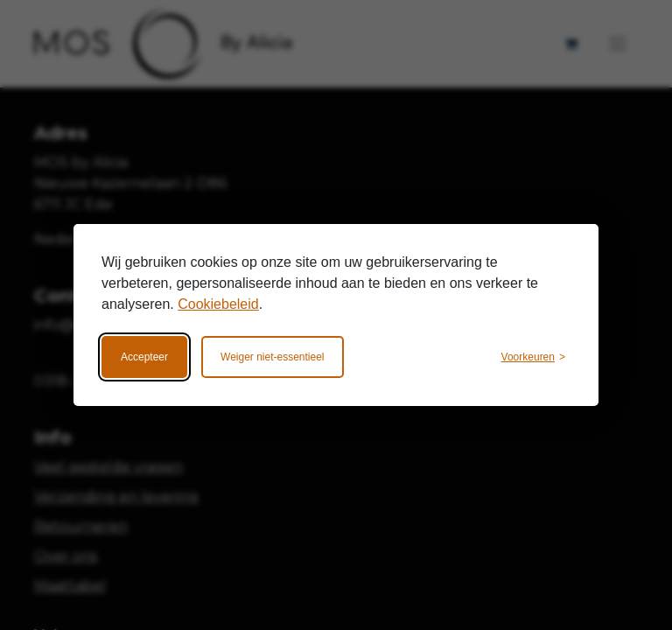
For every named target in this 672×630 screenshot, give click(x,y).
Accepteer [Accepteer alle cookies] (144, 357)
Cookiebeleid (218, 304)
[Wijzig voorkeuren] (533, 357)
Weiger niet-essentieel (273, 357)
